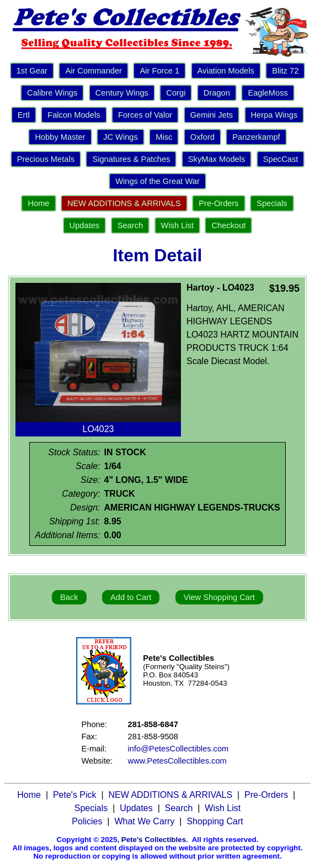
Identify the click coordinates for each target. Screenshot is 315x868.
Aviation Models (226, 71)
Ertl (24, 115)
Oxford (202, 137)
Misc (164, 137)
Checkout (228, 225)
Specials (272, 203)
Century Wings (122, 93)
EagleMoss (268, 93)
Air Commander (94, 71)
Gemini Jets (212, 115)
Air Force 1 (159, 71)
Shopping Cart (215, 821)
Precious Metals (46, 159)
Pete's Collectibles (154, 840)
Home (38, 203)
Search (130, 225)
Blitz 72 (285, 71)
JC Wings (121, 137)
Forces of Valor (145, 115)
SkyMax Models (217, 159)
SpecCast (281, 159)
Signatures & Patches (131, 159)
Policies (87, 821)
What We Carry (144, 821)
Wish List (177, 225)
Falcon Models (74, 115)
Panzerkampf (256, 137)
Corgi (176, 93)
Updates (85, 225)
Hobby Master (60, 137)
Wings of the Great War (157, 181)
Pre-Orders (218, 203)
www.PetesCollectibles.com (177, 761)
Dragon (217, 93)
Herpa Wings (274, 115)
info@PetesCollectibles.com (178, 749)
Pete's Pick (75, 795)
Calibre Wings (52, 93)
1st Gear (32, 71)
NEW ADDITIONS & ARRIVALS (124, 203)
